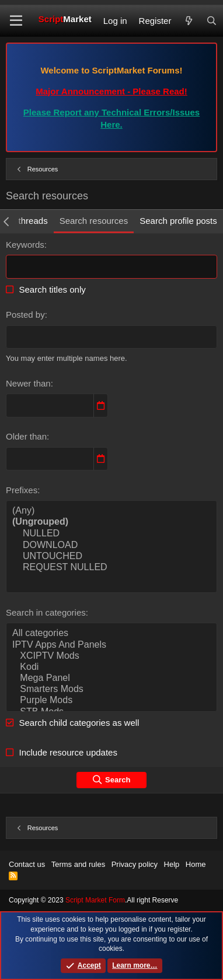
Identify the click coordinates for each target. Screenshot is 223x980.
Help (172, 864)
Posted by (25, 315)
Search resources (94, 221)
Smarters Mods (111, 689)
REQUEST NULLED (111, 568)
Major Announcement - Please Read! (111, 91)
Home (196, 864)
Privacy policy (135, 864)
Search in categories (46, 612)
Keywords (25, 245)
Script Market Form (95, 900)
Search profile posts (178, 221)
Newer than (28, 383)
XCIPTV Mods (111, 656)
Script (65, 19)
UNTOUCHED (111, 556)
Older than (26, 436)
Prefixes (22, 490)
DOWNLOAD (111, 545)
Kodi (111, 667)
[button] (16, 21)
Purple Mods (111, 700)
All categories (111, 633)
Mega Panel (111, 678)
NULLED (111, 534)
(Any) (111, 511)
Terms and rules (78, 864)
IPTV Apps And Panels (111, 645)
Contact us (27, 864)
